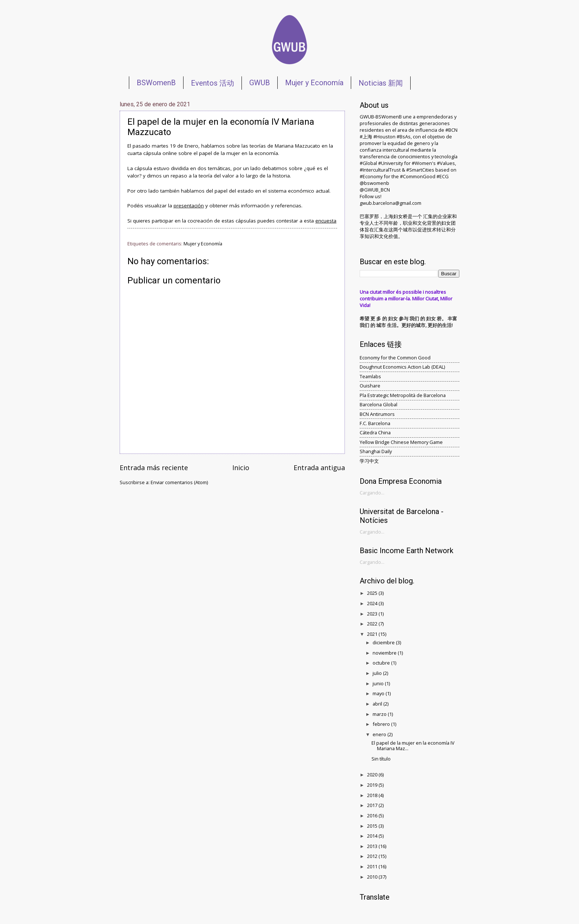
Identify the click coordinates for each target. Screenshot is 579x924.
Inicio (241, 468)
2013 (373, 846)
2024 (373, 603)
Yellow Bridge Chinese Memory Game (401, 442)
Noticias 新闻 (381, 83)
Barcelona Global (378, 404)
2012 (373, 856)
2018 (373, 795)
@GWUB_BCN (375, 190)
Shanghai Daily (376, 451)
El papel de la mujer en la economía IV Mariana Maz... (413, 746)
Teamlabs (370, 376)
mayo (379, 693)
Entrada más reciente (154, 468)
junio (379, 683)
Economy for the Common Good (395, 358)
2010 (373, 877)
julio (378, 673)
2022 (373, 624)
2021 (373, 634)
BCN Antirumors (377, 414)
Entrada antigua (319, 468)
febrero (382, 724)
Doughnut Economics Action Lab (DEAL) (402, 367)
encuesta (326, 221)
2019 (373, 785)
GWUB (260, 83)
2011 (373, 866)
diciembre (384, 642)
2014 (373, 836)
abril (378, 704)
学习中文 (369, 461)
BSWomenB (156, 83)
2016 (373, 816)
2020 (373, 775)
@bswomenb (374, 183)
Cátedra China (375, 432)
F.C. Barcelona (375, 423)
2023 (373, 614)
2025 (373, 593)
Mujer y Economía (314, 83)
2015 (373, 826)
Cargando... (372, 493)
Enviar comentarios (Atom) (179, 482)
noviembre (385, 653)
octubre (382, 663)
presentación (189, 206)
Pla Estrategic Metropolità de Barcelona (403, 395)
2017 (373, 805)
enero (380, 734)
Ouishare (370, 386)
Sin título (381, 759)
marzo (380, 714)
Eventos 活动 (213, 83)
